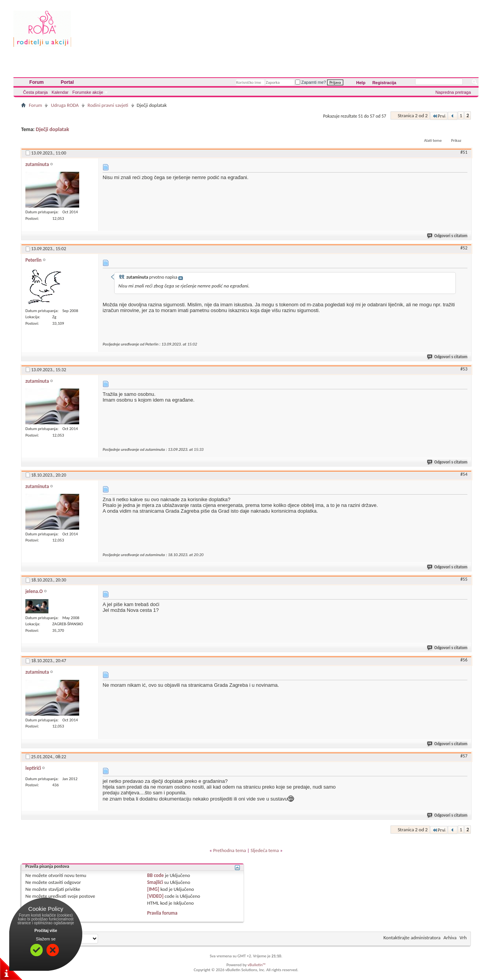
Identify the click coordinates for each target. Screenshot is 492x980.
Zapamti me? (311, 82)
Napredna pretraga (453, 92)
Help (361, 83)
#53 (464, 369)
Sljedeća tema (265, 850)
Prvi (439, 116)
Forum (36, 82)
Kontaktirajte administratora (412, 938)
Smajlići (155, 882)
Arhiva (450, 938)
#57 (464, 756)
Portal (67, 82)
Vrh (463, 938)
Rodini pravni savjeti (108, 105)
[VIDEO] (155, 896)
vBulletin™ (257, 965)
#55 (464, 579)
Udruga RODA (65, 105)
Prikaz (456, 140)
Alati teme (433, 140)
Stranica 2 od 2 (413, 115)
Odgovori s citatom (448, 236)
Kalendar (60, 92)
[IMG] (153, 889)
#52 (464, 248)
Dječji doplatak (52, 129)
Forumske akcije (88, 92)
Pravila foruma (162, 913)
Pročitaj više (46, 931)
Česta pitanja (35, 92)
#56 (464, 660)
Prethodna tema (229, 850)
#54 (464, 474)
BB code (155, 875)
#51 (464, 152)
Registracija (384, 83)
